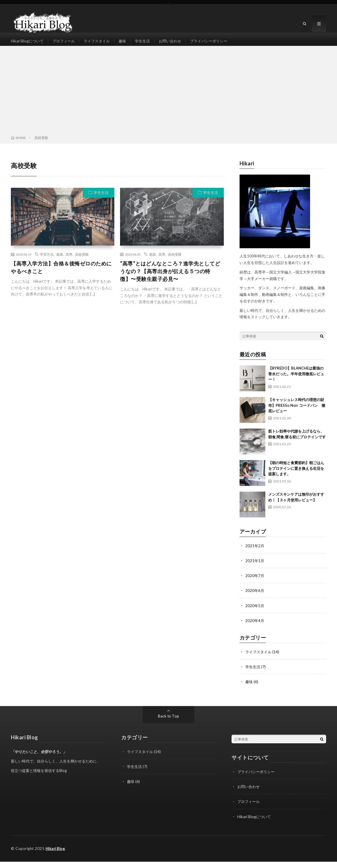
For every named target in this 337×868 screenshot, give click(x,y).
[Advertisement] (168, 99)
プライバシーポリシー (220, 44)
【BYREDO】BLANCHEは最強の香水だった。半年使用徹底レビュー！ (296, 381)
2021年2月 (255, 553)
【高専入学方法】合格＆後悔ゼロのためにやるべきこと (61, 274)
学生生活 (150, 44)
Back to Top (169, 723)
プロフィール (67, 44)
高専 (69, 261)
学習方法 (47, 261)
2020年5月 (255, 612)
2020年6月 (255, 598)
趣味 (129, 44)
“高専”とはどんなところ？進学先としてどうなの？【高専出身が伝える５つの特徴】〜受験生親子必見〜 (170, 278)
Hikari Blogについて (28, 44)
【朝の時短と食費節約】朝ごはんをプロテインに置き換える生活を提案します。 (296, 475)
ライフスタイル (102, 44)
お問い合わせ (179, 44)
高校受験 (82, 261)
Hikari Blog (56, 855)
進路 (60, 261)
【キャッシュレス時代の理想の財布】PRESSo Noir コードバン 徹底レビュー (297, 412)
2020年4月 (255, 627)
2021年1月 (255, 568)
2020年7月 (255, 583)
